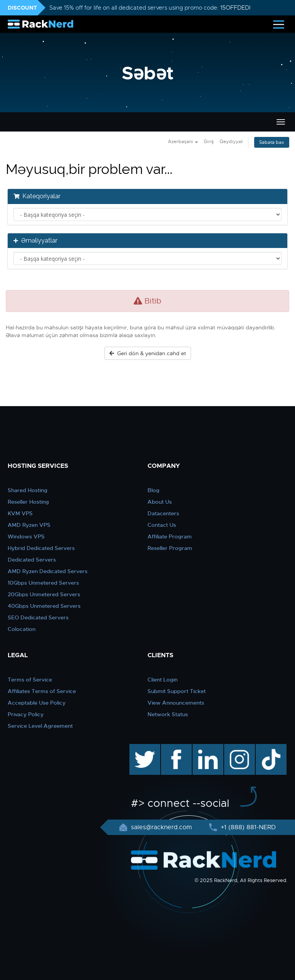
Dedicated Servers (32, 560)
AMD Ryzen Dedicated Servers (48, 571)
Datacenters (163, 513)
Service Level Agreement (40, 726)
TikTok (266, 748)
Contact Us (162, 525)
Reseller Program (170, 548)
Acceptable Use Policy (37, 703)
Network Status (168, 714)
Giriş (209, 142)
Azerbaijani (183, 142)
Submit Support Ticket (177, 691)
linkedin (204, 748)
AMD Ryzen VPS (29, 525)
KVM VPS (20, 513)
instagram (239, 748)
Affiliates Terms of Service (42, 691)
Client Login (163, 680)
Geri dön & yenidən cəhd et (148, 353)
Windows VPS (26, 536)
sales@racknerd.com (161, 827)
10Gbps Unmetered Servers (43, 583)
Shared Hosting (28, 490)
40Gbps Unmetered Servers (44, 606)
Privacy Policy (26, 714)
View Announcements (176, 703)
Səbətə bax (272, 142)
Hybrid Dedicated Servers (41, 548)
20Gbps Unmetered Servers (44, 594)
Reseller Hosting (28, 502)
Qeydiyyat (231, 142)
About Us (160, 502)
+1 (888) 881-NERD (247, 827)
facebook (175, 748)
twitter (139, 748)
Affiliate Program (170, 536)
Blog (153, 490)
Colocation (22, 629)
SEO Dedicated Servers (38, 617)
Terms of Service (30, 680)
